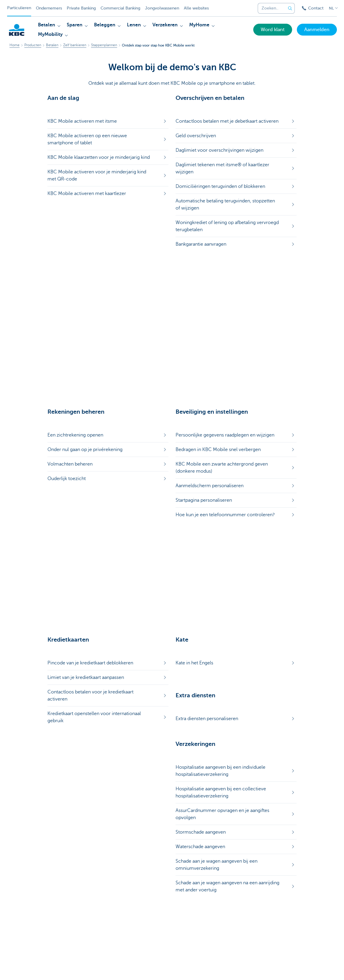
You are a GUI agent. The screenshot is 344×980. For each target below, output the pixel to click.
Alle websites (196, 8)
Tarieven (59, 969)
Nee (182, 813)
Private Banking (81, 8)
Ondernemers (49, 8)
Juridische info (84, 969)
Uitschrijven (112, 969)
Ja (161, 813)
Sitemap (40, 969)
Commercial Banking (120, 8)
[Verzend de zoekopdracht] (290, 8)
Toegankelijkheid (189, 969)
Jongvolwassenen (162, 8)
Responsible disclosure (148, 969)
